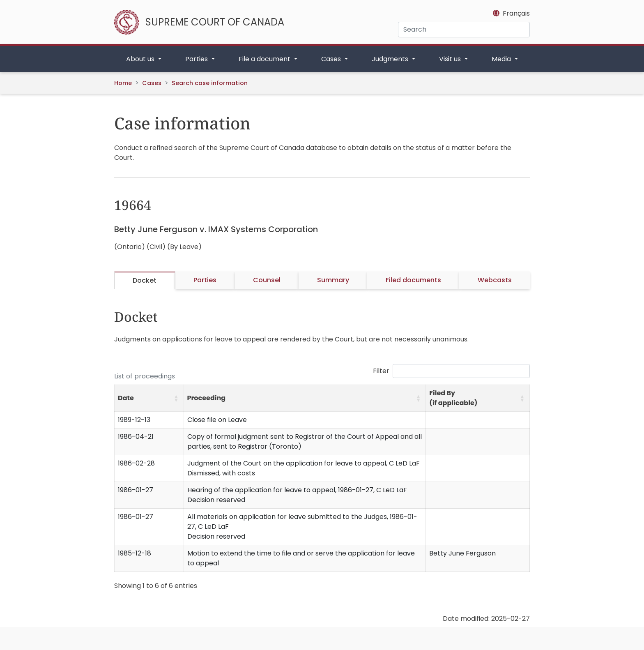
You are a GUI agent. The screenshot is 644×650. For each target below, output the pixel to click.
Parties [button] (197, 59)
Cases (152, 83)
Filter (381, 371)
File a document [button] (265, 59)
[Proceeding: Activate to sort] (305, 398)
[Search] (464, 30)
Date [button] (126, 398)
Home (123, 83)
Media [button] (502, 59)
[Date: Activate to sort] (149, 398)
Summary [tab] (333, 280)
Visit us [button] (451, 59)
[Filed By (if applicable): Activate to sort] (478, 398)
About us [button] (141, 59)
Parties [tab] (205, 280)
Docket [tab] (145, 280)
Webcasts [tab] (495, 280)
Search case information (210, 83)
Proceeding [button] (207, 398)
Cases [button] (332, 59)
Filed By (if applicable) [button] (453, 398)
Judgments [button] (391, 59)
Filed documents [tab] (413, 280)
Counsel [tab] (267, 280)
